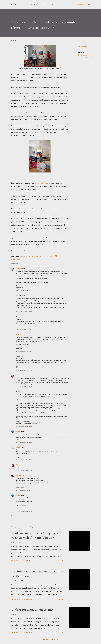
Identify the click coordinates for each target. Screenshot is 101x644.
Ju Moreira (19, 335)
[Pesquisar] (81, 5)
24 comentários (27, 633)
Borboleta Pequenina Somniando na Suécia (34, 4)
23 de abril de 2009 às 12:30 (24, 442)
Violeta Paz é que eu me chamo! (33, 610)
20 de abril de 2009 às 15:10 (24, 290)
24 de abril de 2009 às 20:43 (24, 470)
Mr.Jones (19, 476)
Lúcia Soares (20, 376)
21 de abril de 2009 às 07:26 (24, 426)
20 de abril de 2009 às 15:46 (24, 330)
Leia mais (61, 561)
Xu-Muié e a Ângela (41, 183)
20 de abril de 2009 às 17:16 (24, 351)
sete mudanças (36, 97)
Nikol (13, 189)
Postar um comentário (17, 516)
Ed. (17, 465)
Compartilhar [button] (82, 47)
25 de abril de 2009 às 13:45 (24, 490)
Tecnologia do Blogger (51, 639)
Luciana (18, 431)
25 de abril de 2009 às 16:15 (24, 511)
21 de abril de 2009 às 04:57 (24, 387)
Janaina (18, 447)
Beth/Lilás (19, 269)
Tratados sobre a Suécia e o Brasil (86, 58)
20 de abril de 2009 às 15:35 (24, 312)
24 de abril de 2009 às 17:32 (24, 460)
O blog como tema (82, 56)
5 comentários (27, 561)
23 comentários (27, 599)
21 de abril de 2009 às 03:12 (24, 371)
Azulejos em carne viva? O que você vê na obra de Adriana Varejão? (36, 535)
